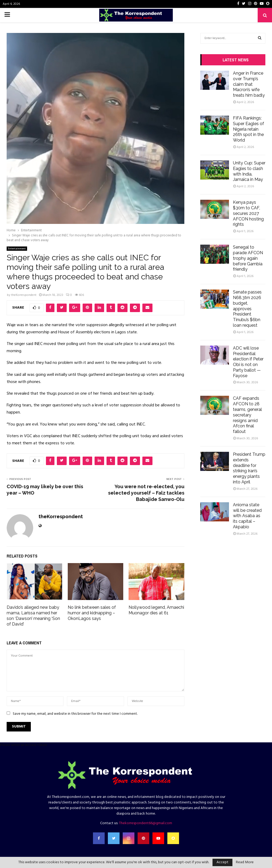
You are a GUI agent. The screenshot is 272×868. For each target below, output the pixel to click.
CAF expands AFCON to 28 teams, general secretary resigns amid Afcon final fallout (247, 415)
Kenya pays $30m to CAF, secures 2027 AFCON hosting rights (248, 213)
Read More (245, 862)
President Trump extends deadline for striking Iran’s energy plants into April (249, 468)
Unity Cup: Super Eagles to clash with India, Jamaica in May (249, 171)
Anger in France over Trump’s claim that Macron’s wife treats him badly (249, 84)
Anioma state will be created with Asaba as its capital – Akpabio (247, 516)
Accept (222, 862)
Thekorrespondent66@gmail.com (146, 823)
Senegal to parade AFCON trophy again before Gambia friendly (248, 258)
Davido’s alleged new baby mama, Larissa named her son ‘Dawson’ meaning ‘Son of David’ (33, 616)
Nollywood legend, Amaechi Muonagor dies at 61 (156, 610)
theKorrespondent (24, 295)
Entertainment (17, 249)
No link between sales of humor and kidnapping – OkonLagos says (92, 613)
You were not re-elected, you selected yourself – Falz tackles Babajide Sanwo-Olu (146, 493)
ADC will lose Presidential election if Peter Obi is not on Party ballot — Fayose (248, 362)
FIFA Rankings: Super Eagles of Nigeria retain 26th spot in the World (248, 129)
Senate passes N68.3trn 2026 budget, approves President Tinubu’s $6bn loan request (247, 309)
